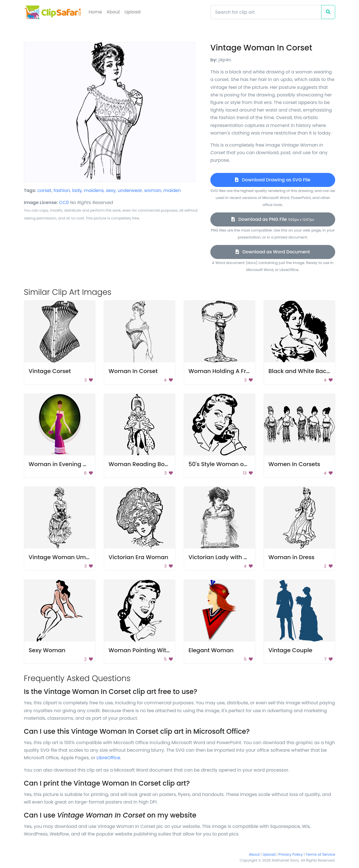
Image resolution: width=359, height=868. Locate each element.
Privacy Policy (291, 854)
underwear (130, 190)
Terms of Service (320, 854)
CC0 (64, 202)
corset (44, 190)
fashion (62, 190)
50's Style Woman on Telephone (233, 464)
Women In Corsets (294, 464)
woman (153, 190)
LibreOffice (108, 758)
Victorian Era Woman (138, 557)
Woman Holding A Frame (224, 371)
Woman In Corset (133, 371)
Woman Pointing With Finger (149, 650)
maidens (94, 190)
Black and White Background (309, 371)
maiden (172, 190)
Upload (133, 12)
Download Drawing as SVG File (273, 180)
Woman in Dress (291, 557)
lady (77, 190)
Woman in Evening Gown (64, 464)
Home (95, 12)
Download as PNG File (273, 219)
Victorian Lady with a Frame (228, 557)
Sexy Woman (47, 650)
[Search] (266, 12)
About (113, 12)
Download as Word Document (273, 252)
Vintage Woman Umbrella (65, 557)
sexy (111, 190)
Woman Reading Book (140, 464)
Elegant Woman (211, 650)
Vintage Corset (50, 371)
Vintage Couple (290, 650)
